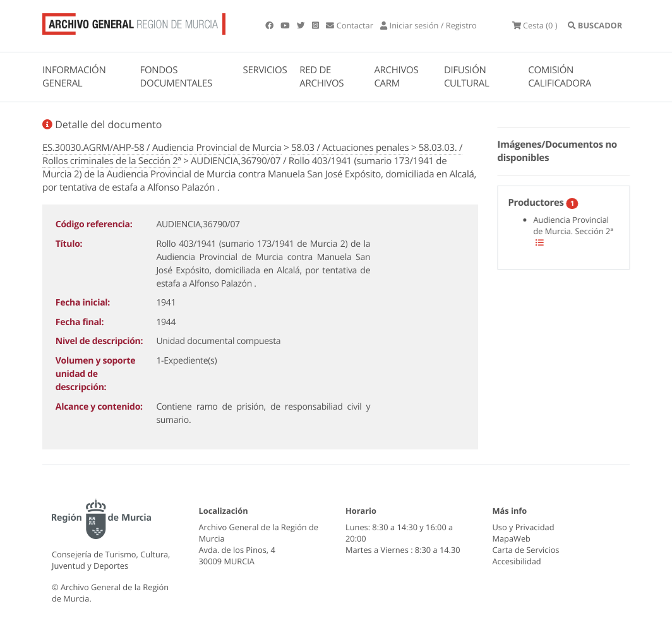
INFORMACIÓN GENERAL (74, 77)
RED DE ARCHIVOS (321, 77)
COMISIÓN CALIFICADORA (560, 77)
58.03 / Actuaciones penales (350, 148)
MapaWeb (512, 538)
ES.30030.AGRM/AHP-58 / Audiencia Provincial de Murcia (162, 148)
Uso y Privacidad (524, 527)
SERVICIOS (265, 70)
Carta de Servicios (526, 550)
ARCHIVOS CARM (396, 77)
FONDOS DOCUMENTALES (176, 77)
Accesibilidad (517, 561)
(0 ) (535, 25)
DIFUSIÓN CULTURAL (467, 77)
